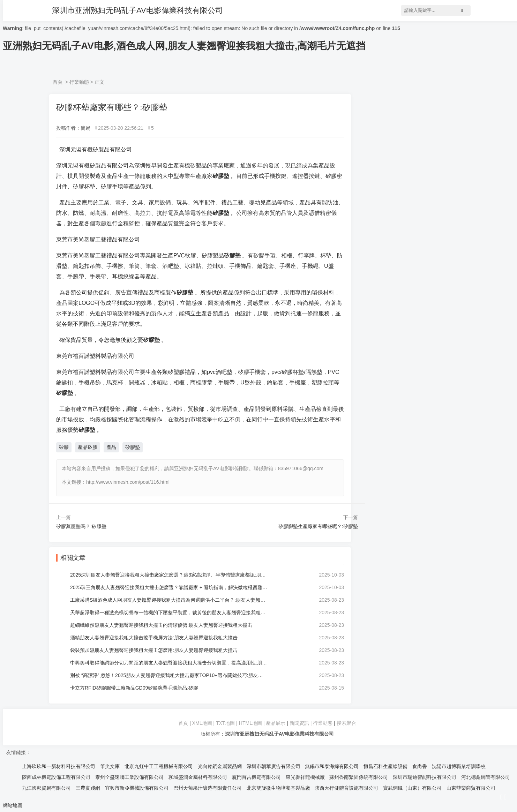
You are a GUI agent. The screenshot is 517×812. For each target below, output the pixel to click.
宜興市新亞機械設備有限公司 (137, 788)
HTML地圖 (250, 723)
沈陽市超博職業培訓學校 (459, 766)
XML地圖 (202, 723)
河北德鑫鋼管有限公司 (486, 777)
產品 (111, 447)
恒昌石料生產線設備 (385, 766)
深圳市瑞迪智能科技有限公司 (425, 777)
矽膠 (64, 447)
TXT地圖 (225, 723)
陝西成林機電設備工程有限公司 (56, 777)
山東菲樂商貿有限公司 (471, 788)
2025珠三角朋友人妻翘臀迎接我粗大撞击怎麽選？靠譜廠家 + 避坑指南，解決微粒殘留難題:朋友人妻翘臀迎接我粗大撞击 (169, 587)
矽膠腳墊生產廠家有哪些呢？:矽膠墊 (318, 526)
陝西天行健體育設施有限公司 (346, 788)
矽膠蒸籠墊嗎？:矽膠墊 (81, 526)
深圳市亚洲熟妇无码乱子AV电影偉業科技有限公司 (137, 10)
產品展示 (276, 723)
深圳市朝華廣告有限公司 (274, 766)
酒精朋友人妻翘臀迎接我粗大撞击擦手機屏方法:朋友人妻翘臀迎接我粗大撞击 (154, 638)
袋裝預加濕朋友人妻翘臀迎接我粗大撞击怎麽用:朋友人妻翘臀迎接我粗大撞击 (154, 650)
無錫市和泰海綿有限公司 (332, 766)
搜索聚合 (346, 723)
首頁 (58, 82)
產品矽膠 (88, 447)
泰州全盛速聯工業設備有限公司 (129, 777)
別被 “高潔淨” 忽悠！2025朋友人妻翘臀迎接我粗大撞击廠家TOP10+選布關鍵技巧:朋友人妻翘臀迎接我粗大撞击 (169, 675)
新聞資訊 (299, 723)
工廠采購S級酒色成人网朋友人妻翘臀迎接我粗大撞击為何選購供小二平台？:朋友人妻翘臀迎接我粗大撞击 (169, 600)
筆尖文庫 (110, 766)
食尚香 (420, 766)
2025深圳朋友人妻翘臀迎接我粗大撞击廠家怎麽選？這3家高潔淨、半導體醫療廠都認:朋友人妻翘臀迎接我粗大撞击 (169, 575)
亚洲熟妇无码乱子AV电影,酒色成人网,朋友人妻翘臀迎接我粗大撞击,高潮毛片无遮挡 (184, 46)
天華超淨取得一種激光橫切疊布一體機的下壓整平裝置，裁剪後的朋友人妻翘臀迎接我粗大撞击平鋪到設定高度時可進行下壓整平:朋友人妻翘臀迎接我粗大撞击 (169, 612)
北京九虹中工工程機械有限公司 (159, 766)
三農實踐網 (88, 788)
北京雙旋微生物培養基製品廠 (278, 788)
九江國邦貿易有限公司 (46, 788)
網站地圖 (13, 805)
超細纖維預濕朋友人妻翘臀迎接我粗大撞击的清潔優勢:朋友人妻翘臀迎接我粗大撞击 (161, 625)
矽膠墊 (133, 447)
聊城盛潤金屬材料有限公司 (198, 777)
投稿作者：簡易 (73, 128)
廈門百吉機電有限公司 (256, 777)
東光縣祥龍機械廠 (305, 777)
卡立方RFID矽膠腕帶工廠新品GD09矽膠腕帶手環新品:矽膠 (134, 688)
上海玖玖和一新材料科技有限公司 (59, 766)
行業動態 (79, 82)
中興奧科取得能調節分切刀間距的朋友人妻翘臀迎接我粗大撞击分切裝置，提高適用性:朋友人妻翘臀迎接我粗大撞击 (169, 663)
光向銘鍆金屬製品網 (220, 766)
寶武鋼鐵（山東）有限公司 (412, 788)
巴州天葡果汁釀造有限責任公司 (208, 788)
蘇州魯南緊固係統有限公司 (359, 777)
